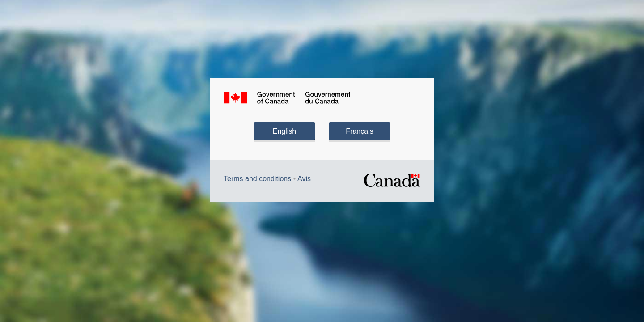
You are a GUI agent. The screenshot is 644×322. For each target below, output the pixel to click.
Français (359, 131)
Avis (304, 179)
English (284, 131)
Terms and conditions (257, 179)
